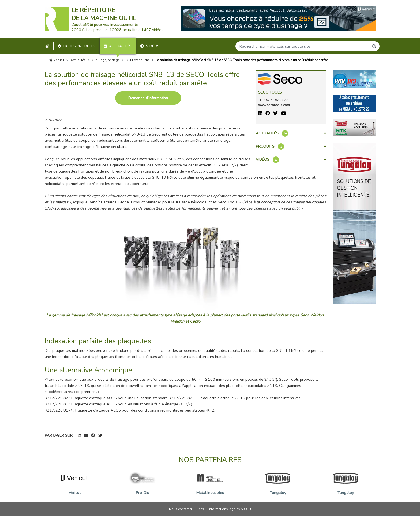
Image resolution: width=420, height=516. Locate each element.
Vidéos (150, 46)
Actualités (118, 46)
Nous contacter (181, 509)
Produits (291, 147)
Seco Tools (270, 92)
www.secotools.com (274, 105)
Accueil (57, 60)
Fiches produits (76, 46)
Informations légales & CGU (230, 509)
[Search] (302, 46)
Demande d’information (148, 98)
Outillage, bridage (106, 60)
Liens (200, 509)
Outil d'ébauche (138, 60)
